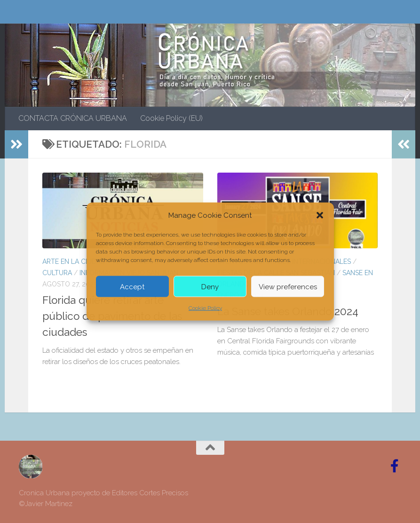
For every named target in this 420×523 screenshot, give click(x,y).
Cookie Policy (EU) (171, 118)
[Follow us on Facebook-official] (395, 466)
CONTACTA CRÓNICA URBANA (73, 118)
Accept (132, 286)
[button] (320, 215)
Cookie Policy (205, 308)
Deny (210, 286)
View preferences (288, 286)
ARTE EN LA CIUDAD (74, 261)
